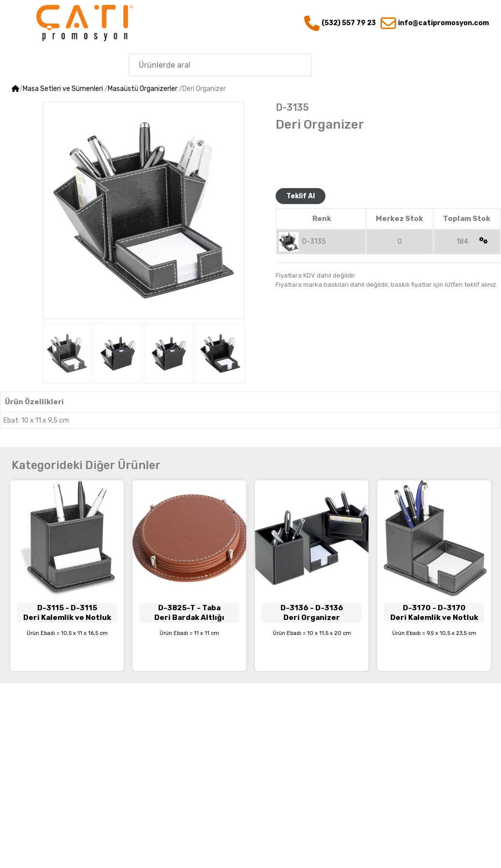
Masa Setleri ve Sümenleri (63, 89)
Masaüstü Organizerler (143, 89)
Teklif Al (301, 196)
